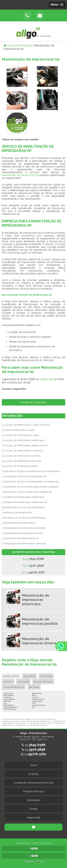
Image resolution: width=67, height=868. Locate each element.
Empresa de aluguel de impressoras (24, 507)
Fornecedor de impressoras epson (23, 533)
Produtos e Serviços (34, 791)
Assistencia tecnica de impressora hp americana (31, 482)
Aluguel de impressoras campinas (23, 451)
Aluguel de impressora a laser (21, 435)
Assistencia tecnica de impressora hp (25, 477)
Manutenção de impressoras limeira (39, 641)
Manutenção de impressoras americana (36, 600)
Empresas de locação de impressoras (24, 518)
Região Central (11, 676)
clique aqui (47, 379)
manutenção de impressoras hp (20, 175)
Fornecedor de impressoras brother (24, 528)
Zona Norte (29, 676)
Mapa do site (34, 818)
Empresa (34, 774)
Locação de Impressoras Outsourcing (34, 783)
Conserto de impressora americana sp (25, 502)
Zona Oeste (46, 676)
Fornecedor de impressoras (19, 523)
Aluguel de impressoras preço (21, 466)
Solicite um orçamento (33, 402)
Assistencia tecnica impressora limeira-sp (27, 492)
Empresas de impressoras (18, 513)
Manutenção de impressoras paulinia (40, 621)
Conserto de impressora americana (24, 497)
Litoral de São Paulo (14, 687)
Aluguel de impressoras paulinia (22, 461)
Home (34, 765)
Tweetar (7, 394)
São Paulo (34, 687)
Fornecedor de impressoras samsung (25, 544)
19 (33, 559)
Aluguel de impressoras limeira (22, 456)
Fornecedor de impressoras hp (21, 538)
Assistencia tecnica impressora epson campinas (31, 487)
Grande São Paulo (43, 682)
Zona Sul (8, 682)
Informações (13, 416)
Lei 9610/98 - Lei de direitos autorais (31, 725)
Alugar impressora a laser (19, 430)
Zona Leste (23, 682)
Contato (33, 809)
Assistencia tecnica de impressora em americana (31, 471)
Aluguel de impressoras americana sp (25, 446)
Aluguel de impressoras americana (24, 440)
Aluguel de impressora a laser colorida (27, 425)
